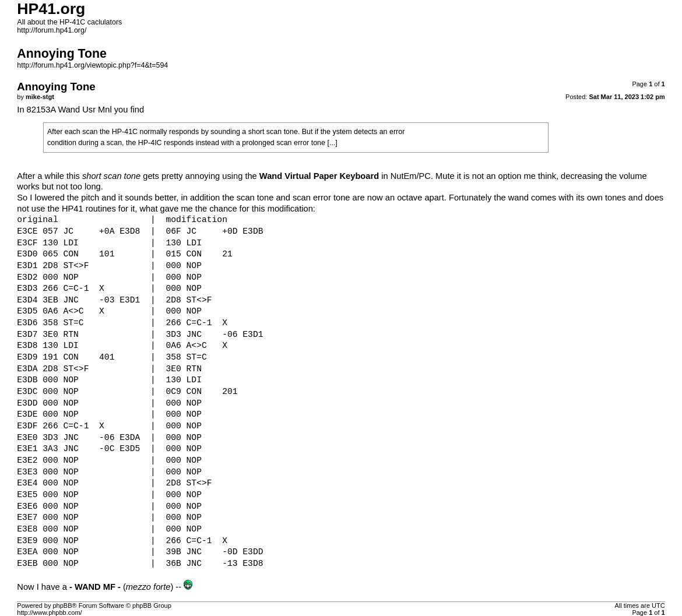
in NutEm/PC (345, 176)
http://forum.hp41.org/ (52, 30)
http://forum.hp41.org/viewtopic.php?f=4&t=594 (92, 65)
